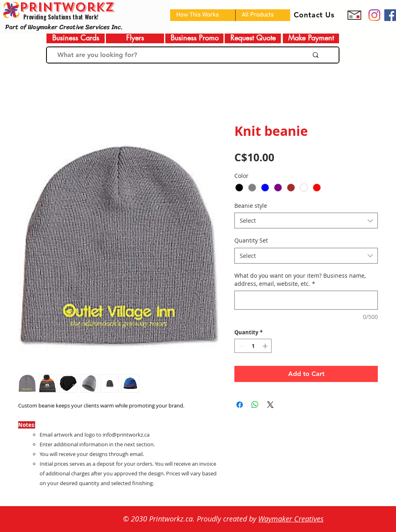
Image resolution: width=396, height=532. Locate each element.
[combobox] (306, 221)
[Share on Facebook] (240, 405)
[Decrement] (240, 346)
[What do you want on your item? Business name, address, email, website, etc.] (306, 300)
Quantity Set (251, 240)
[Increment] (266, 346)
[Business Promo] (194, 38)
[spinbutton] (253, 346)
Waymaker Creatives (291, 519)
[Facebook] (390, 15)
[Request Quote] (253, 38)
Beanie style (251, 206)
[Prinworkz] (374, 15)
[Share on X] (270, 405)
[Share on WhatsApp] (255, 405)
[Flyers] (135, 38)
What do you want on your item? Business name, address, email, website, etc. (300, 280)
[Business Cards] (76, 38)
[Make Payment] (311, 38)
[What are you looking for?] (173, 55)
